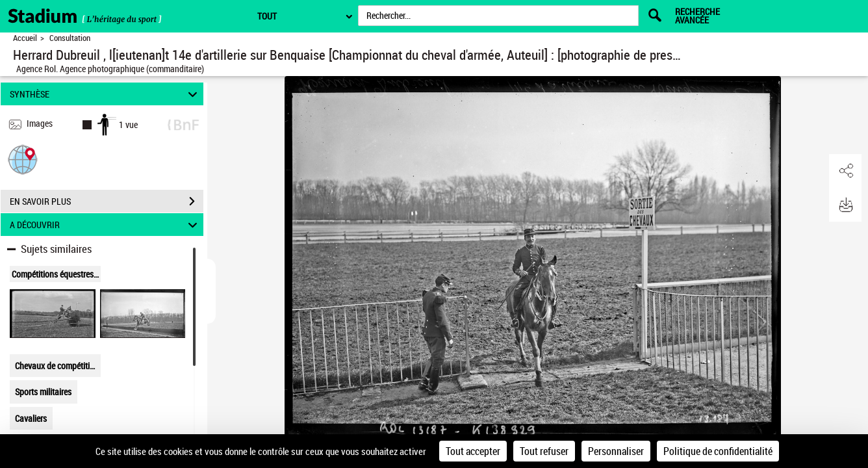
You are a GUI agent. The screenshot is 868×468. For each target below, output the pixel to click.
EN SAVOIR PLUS (107, 201)
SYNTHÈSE (106, 94)
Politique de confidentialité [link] (718, 451)
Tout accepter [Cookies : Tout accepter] (473, 451)
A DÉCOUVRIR (106, 225)
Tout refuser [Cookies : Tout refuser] (544, 451)
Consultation (70, 38)
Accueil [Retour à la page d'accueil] (25, 38)
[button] (23, 159)
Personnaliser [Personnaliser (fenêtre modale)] (616, 451)
